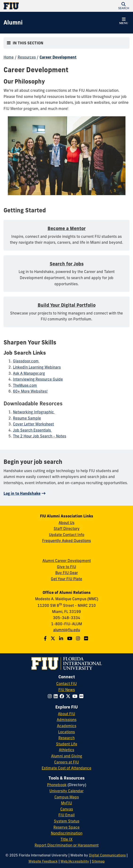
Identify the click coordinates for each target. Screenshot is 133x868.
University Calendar (66, 791)
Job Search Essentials (32, 430)
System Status (67, 821)
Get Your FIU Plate (66, 579)
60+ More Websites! (30, 391)
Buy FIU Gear (67, 573)
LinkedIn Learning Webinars (37, 367)
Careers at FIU (66, 762)
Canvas (67, 809)
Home (9, 57)
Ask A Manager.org (29, 373)
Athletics (66, 750)
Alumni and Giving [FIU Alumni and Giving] (67, 756)
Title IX (66, 839)
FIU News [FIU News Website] (67, 690)
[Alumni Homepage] (13, 23)
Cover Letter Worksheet (33, 424)
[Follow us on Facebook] (46, 638)
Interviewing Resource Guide (38, 379)
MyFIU (66, 803)
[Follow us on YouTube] (70, 638)
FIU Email (66, 815)
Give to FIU (66, 567)
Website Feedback (43, 861)
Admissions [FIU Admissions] (67, 720)
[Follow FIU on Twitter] (69, 696)
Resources (27, 57)
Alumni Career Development (67, 561)
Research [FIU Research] (66, 738)
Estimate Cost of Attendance (66, 768)
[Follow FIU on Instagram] (51, 696)
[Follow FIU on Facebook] (63, 696)
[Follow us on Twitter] (53, 638)
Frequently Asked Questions (66, 541)
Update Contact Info (67, 535)
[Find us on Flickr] (87, 638)
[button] (124, 6)
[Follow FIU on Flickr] (82, 696)
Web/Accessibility (75, 861)
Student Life (67, 744)
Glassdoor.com (26, 361)
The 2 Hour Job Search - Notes (40, 436)
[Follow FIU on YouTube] (76, 696)
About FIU (66, 714)
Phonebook (57, 785)
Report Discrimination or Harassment (67, 845)
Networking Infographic (34, 412)
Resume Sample (27, 418)
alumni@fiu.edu (67, 630)
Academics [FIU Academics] (67, 726)
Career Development (58, 57)
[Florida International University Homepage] (35, 6)
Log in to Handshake (22, 493)
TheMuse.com (25, 385)
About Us (66, 523)
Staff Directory (67, 528)
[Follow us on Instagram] (79, 638)
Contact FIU (66, 683)
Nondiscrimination (67, 833)
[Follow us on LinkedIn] (62, 638)
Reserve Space (66, 827)
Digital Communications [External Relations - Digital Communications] (107, 855)
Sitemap (98, 861)
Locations (66, 732)
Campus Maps (67, 797)
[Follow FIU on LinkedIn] (57, 696)
